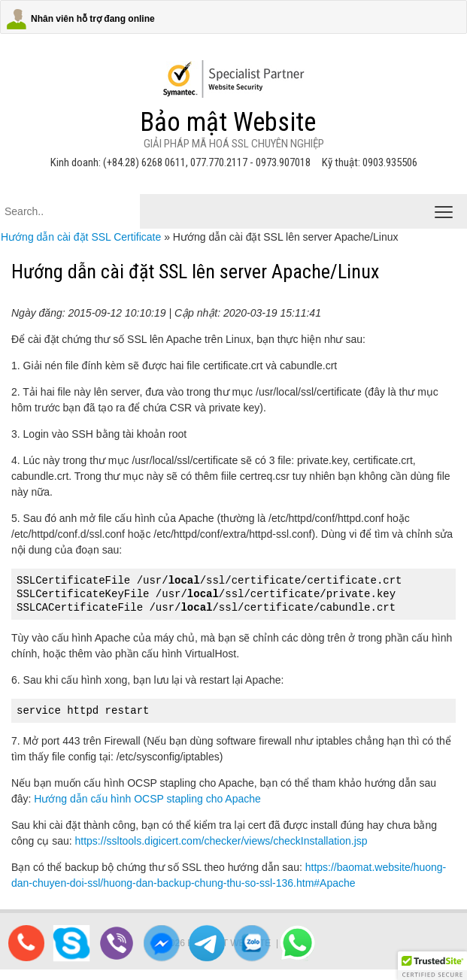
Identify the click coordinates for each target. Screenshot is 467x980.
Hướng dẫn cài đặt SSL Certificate (81, 237)
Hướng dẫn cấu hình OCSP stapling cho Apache (147, 799)
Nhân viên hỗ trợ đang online (93, 19)
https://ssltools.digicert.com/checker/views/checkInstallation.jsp (221, 841)
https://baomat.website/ (359, 867)
